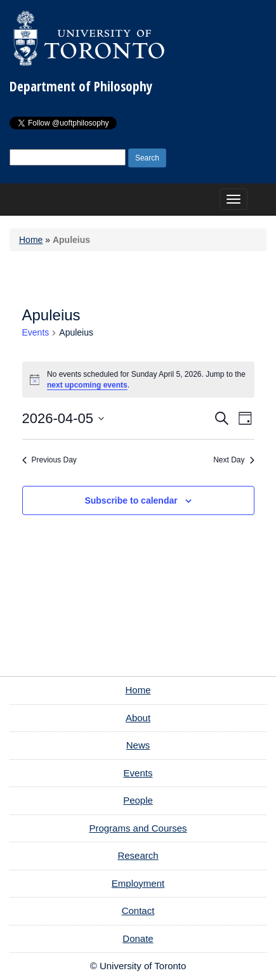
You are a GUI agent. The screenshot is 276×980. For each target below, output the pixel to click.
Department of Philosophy (81, 86)
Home (31, 240)
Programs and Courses (138, 828)
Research (138, 855)
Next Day (233, 460)
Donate (138, 938)
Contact (138, 911)
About (138, 718)
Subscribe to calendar (131, 500)
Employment (138, 883)
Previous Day (49, 460)
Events (36, 332)
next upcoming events (87, 385)
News (138, 745)
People (138, 800)
